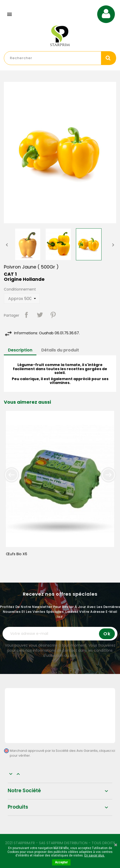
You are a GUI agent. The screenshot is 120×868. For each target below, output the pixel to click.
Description (20, 350)
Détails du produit (60, 350)
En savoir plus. (95, 855)
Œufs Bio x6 (17, 554)
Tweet (40, 315)
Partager (26, 315)
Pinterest (53, 315)
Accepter (61, 862)
